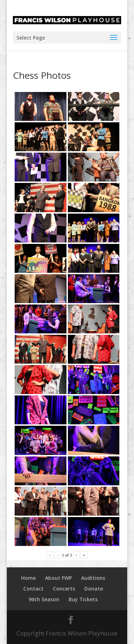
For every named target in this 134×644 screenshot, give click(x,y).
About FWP (58, 578)
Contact (33, 589)
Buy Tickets (83, 599)
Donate (94, 589)
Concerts (64, 589)
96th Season (44, 599)
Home (28, 578)
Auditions (93, 578)
